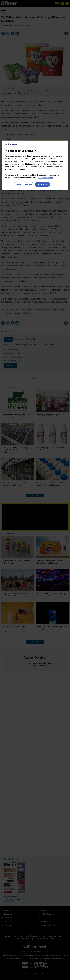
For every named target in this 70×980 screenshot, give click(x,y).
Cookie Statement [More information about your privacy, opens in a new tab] (46, 178)
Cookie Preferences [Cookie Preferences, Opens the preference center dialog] (23, 184)
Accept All (42, 184)
